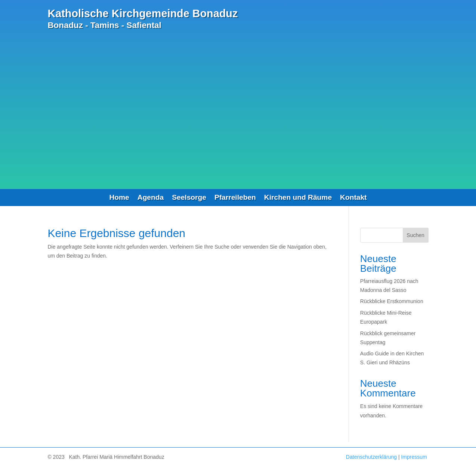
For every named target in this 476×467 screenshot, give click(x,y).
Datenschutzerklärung (371, 457)
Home (119, 198)
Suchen (415, 235)
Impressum (414, 457)
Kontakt (353, 198)
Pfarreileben (235, 198)
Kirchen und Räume (298, 198)
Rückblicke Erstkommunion (392, 301)
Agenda (151, 198)
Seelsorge (189, 198)
